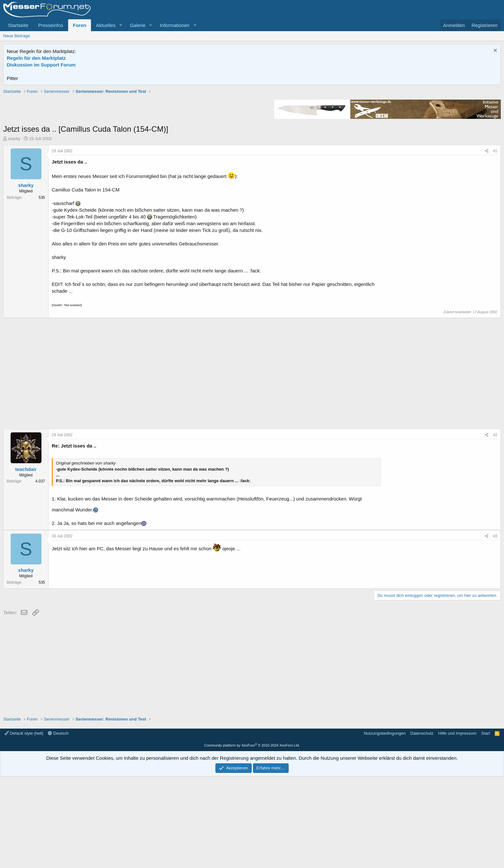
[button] (121, 25)
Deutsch (58, 825)
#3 (495, 628)
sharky (14, 230)
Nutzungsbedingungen (385, 825)
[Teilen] (487, 243)
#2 (495, 527)
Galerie (138, 25)
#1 (495, 243)
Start (486, 825)
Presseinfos (50, 25)
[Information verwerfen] (495, 51)
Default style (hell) (24, 825)
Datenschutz (422, 825)
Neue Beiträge (17, 36)
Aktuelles (106, 25)
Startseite (18, 25)
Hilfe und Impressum (457, 825)
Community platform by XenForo (252, 837)
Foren (80, 25)
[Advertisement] (252, 133)
